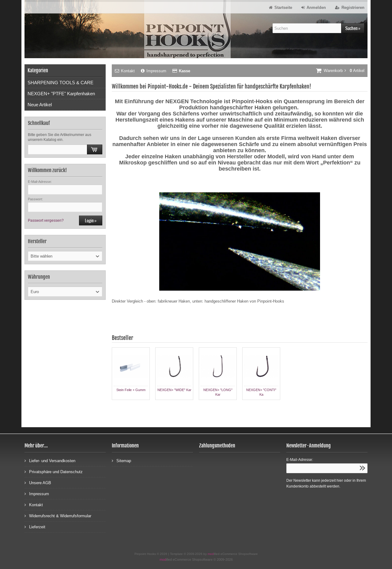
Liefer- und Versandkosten (50, 460)
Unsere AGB (38, 482)
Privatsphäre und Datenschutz (54, 471)
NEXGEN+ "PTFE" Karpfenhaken (61, 94)
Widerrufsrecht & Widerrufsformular (58, 516)
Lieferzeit (35, 527)
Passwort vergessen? (46, 220)
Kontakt (125, 71)
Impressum (154, 71)
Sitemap (121, 460)
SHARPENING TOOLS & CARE (60, 83)
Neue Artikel (40, 105)
